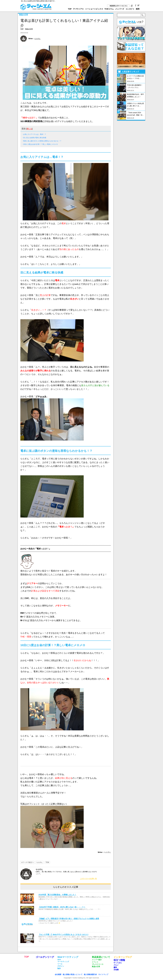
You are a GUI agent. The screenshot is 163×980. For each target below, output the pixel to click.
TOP (70, 9)
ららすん (37, 39)
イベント (95, 962)
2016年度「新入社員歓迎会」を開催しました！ (57, 895)
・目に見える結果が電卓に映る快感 (34, 138)
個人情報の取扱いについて (73, 974)
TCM (47, 862)
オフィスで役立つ (27, 862)
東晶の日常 (24, 15)
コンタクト (130, 9)
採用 (138, 9)
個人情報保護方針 (90, 974)
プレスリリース (98, 964)
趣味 (115, 967)
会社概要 (58, 974)
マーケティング (63, 962)
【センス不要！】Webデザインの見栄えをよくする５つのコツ (63, 935)
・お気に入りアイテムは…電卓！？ (34, 134)
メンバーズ (120, 9)
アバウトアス (78, 9)
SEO (59, 960)
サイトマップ (103, 974)
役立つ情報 (119, 960)
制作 (59, 968)
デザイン (61, 966)
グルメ (116, 965)
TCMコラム (109, 9)
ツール (60, 964)
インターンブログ (123, 957)
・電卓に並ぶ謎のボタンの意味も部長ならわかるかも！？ (42, 141)
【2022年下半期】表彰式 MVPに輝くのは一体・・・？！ (62, 907)
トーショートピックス (94, 9)
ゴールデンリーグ (45, 957)
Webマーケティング (68, 957)
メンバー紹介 (97, 960)
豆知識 (116, 970)
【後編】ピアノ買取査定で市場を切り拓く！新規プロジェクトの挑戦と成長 (69, 919)
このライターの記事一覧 (88, 879)
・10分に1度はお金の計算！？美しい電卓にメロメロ (40, 144)
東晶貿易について (101, 957)
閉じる (29, 129)
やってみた (118, 963)
